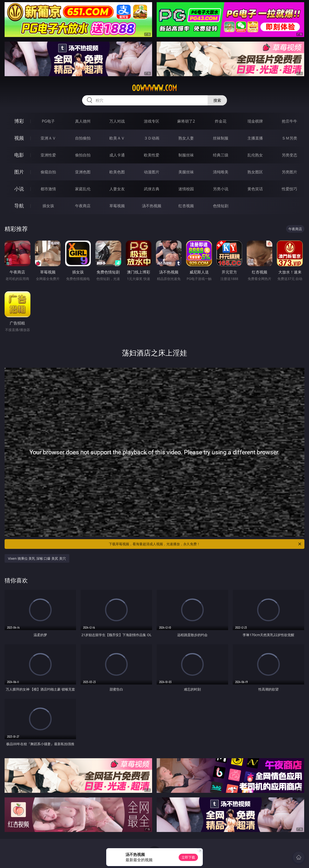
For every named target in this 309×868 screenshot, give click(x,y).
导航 (19, 206)
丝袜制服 (221, 138)
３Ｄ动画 (152, 138)
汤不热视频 (152, 206)
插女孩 (48, 206)
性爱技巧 (289, 189)
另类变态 (289, 155)
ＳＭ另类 (289, 138)
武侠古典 (152, 189)
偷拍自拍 (83, 155)
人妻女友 (117, 189)
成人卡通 (117, 155)
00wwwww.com (154, 88)
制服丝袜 (186, 155)
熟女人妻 (186, 138)
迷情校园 (186, 189)
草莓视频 (117, 206)
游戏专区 (152, 121)
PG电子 (48, 121)
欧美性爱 (152, 155)
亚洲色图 (83, 172)
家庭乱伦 (83, 189)
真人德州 (83, 121)
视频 (19, 138)
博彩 (19, 121)
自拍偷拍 (83, 138)
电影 (19, 155)
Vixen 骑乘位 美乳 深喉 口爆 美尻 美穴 (37, 558)
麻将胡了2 (186, 121)
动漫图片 (152, 172)
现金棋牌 (255, 121)
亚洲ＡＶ (48, 138)
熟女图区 (255, 172)
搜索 (217, 100)
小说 (19, 189)
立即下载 (188, 857)
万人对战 (117, 121)
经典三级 (221, 155)
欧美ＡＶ (117, 138)
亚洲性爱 (48, 155)
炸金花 (221, 121)
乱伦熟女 (255, 155)
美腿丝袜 (186, 172)
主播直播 (255, 138)
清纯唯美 (221, 172)
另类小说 (221, 189)
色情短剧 (221, 206)
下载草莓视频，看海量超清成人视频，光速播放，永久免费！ (205, 544)
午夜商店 (83, 206)
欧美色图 (117, 172)
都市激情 (48, 189)
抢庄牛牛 (289, 121)
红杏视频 (186, 206)
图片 (19, 172)
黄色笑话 (255, 189)
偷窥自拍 (48, 172)
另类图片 (289, 172)
